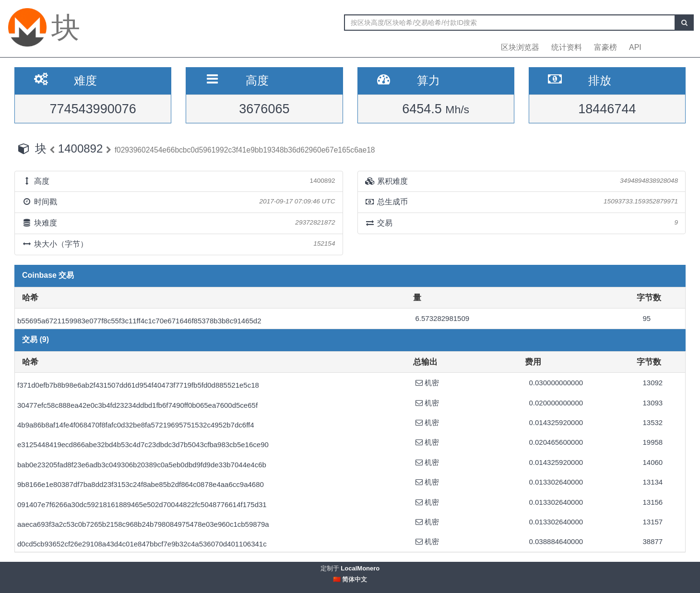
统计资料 (567, 47)
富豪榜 (605, 47)
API (635, 47)
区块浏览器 (520, 47)
